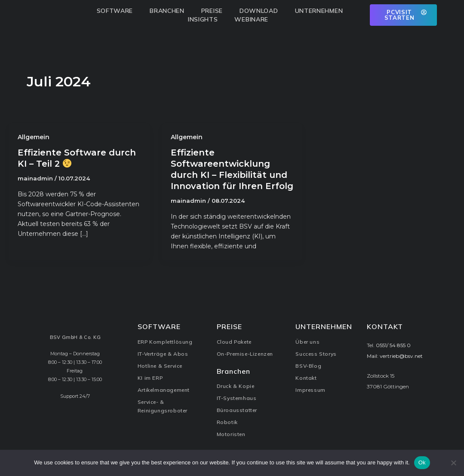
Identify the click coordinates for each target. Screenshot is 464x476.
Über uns (307, 342)
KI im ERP (150, 378)
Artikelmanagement (164, 390)
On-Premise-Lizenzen (245, 354)
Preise (214, 11)
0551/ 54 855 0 (393, 345)
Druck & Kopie (236, 386)
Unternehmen (321, 11)
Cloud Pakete (234, 342)
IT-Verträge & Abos (163, 354)
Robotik (227, 422)
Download (261, 11)
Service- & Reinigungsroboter (163, 406)
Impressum (310, 390)
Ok (422, 462)
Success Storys (316, 354)
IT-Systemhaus (237, 398)
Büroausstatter (237, 410)
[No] (453, 463)
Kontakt (306, 378)
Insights (205, 19)
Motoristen (231, 434)
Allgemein (34, 137)
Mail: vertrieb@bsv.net (395, 356)
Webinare (251, 19)
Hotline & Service (160, 366)
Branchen (169, 11)
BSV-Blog (308, 366)
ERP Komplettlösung (165, 342)
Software (117, 11)
